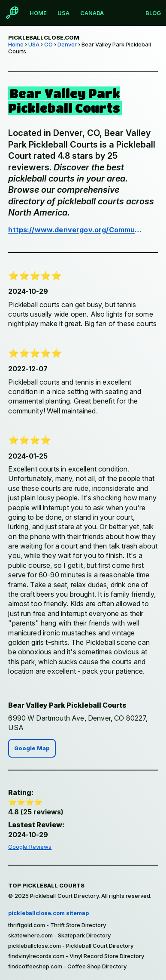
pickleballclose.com (44, 37)
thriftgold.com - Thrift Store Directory (57, 925)
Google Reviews (30, 847)
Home (38, 13)
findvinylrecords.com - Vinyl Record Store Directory (76, 956)
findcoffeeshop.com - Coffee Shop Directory (67, 966)
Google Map (32, 748)
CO (48, 44)
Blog (153, 13)
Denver (67, 44)
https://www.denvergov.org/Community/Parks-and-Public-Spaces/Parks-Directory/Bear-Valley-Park (75, 230)
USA (63, 13)
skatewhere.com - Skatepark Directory (59, 935)
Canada (92, 13)
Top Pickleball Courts (46, 885)
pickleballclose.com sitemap (48, 913)
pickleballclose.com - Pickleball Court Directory (71, 946)
